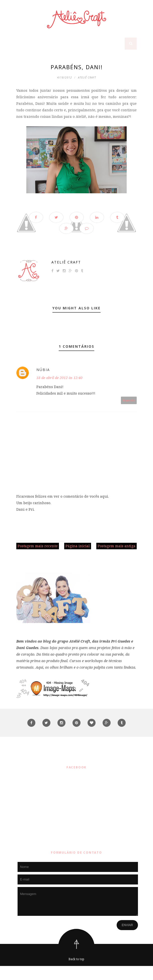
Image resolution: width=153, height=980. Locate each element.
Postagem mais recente (38, 546)
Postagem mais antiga (117, 546)
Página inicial (78, 546)
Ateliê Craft (66, 262)
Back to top (76, 959)
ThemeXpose (78, 973)
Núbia (43, 370)
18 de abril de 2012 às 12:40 (59, 378)
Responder (129, 400)
